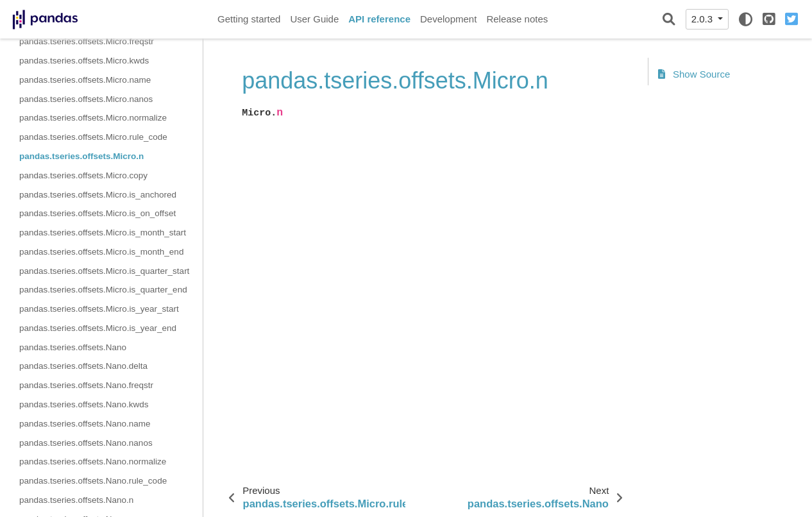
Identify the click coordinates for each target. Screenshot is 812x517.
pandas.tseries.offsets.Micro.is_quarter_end (103, 290)
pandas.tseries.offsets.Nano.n (76, 500)
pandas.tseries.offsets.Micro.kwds (84, 61)
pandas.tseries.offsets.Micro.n (81, 156)
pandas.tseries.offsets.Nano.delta (83, 366)
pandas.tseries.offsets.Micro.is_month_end (101, 252)
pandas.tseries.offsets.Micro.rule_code (93, 137)
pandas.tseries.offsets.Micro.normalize (93, 118)
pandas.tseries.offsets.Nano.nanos (86, 443)
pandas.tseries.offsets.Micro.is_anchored (98, 195)
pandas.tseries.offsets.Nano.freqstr (86, 385)
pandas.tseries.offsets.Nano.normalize (93, 462)
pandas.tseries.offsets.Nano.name (85, 424)
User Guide (314, 19)
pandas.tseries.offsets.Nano (73, 347)
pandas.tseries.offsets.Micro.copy (83, 175)
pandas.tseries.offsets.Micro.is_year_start (99, 309)
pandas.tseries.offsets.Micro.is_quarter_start (104, 271)
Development (448, 19)
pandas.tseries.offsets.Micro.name (85, 80)
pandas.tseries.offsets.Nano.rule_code (93, 481)
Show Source (694, 74)
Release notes (517, 19)
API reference (379, 19)
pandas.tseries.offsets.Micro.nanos (86, 99)
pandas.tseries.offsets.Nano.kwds (84, 404)
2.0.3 (704, 19)
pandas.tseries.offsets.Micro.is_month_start (103, 233)
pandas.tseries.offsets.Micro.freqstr (87, 41)
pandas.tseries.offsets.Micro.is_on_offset (97, 213)
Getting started (249, 19)
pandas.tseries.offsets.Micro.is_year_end (98, 328)
